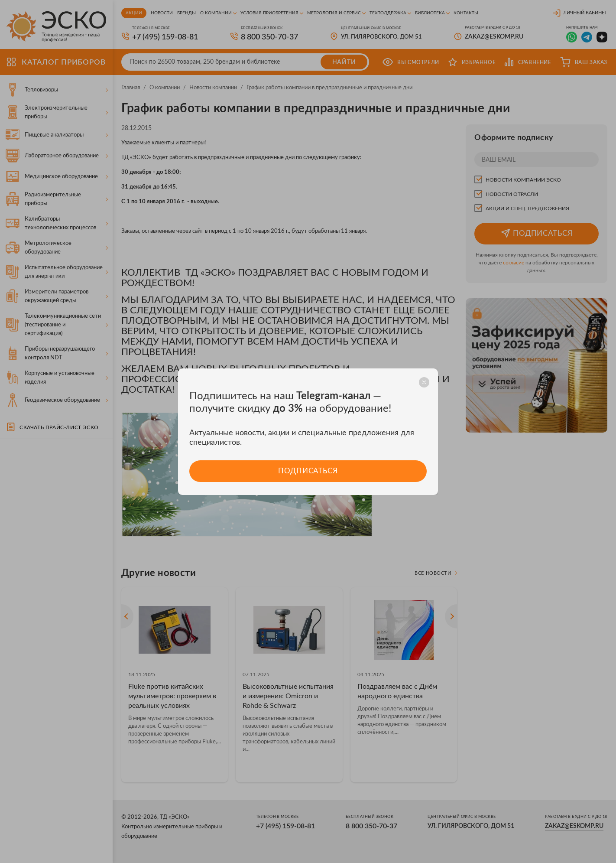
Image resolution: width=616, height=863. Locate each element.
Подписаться (308, 471)
